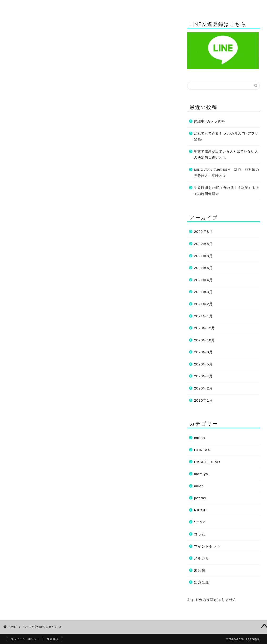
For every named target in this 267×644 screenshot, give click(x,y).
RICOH (26, 253)
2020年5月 (203, 364)
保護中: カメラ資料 (209, 121)
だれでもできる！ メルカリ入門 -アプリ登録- (226, 137)
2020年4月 (203, 376)
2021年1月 (203, 316)
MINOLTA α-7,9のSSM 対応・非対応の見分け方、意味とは (226, 173)
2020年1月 (203, 400)
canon (25, 225)
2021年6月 (203, 268)
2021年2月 (203, 304)
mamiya (26, 242)
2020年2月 (203, 388)
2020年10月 (204, 340)
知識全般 (102, 6)
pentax (200, 498)
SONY (25, 259)
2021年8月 (203, 256)
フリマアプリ (31, 271)
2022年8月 (203, 232)
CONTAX (28, 231)
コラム (160, 6)
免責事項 (53, 639)
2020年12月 (204, 328)
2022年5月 (203, 244)
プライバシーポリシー (25, 639)
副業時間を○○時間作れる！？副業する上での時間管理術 (226, 191)
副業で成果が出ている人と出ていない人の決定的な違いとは (226, 155)
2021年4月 (203, 280)
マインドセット (217, 6)
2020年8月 (203, 352)
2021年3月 (203, 292)
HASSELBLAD (33, 236)
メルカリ (202, 558)
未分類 (25, 284)
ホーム (45, 6)
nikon (24, 248)
